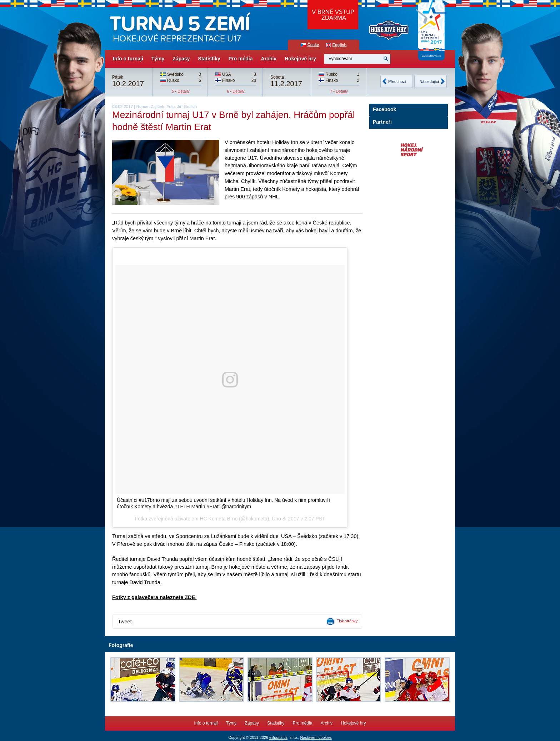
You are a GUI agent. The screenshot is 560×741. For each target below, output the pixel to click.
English (340, 45)
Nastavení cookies (316, 737)
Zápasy (181, 59)
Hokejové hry (300, 59)
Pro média (241, 59)
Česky (313, 45)
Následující (429, 81)
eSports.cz (278, 737)
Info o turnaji (128, 59)
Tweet (125, 622)
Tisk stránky (347, 621)
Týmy (158, 59)
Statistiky (209, 59)
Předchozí (397, 81)
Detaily (184, 91)
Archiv (269, 59)
